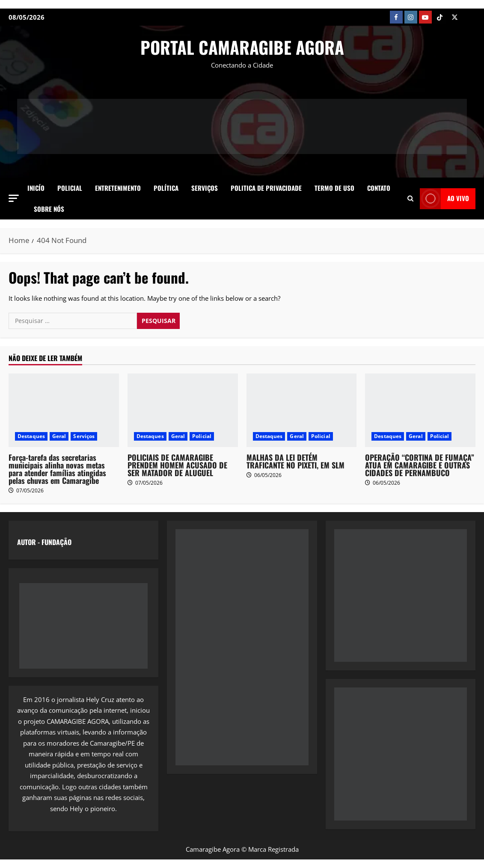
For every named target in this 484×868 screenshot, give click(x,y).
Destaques (31, 436)
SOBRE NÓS (49, 209)
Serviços (205, 188)
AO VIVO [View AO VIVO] (444, 199)
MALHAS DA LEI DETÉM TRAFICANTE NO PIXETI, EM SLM (295, 461)
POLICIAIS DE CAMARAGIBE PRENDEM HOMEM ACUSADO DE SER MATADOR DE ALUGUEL (177, 465)
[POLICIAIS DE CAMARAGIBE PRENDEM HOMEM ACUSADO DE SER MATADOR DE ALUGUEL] (183, 410)
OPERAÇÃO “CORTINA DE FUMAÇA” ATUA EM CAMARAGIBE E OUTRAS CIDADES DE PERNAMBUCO (420, 465)
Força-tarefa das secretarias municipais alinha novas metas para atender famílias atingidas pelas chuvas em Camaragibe (57, 469)
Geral (59, 436)
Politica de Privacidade (266, 188)
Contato (379, 188)
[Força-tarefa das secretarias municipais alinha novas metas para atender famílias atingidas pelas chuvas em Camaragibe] (64, 410)
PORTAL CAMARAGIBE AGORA (242, 47)
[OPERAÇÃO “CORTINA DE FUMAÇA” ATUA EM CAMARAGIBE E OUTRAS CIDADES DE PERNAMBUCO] (420, 410)
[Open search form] (410, 198)
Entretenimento (118, 188)
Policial (70, 188)
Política (166, 188)
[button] (14, 198)
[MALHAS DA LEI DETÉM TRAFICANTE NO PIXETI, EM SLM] (302, 410)
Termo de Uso (334, 188)
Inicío (36, 188)
